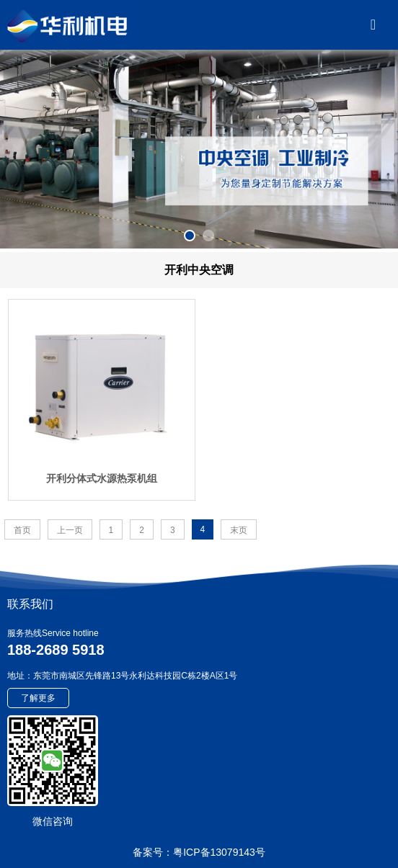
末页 (239, 530)
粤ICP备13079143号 (219, 852)
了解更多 (38, 698)
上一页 (70, 530)
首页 (22, 530)
